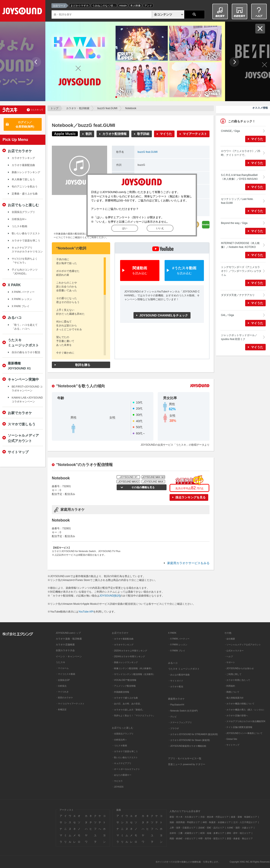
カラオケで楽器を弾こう (26, 241)
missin (123, 6)
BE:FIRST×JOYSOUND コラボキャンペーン (27, 389)
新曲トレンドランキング (26, 172)
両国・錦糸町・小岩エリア (183, 838)
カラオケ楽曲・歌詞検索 (69, 639)
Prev (36, 62)
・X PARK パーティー (179, 639)
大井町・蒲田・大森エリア (240, 828)
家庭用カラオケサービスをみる (188, 563)
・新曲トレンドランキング (125, 662)
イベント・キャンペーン (69, 656)
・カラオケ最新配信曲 (123, 639)
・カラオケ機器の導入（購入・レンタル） (245, 710)
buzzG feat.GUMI (107, 108)
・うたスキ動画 (119, 746)
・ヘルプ (229, 657)
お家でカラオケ (20, 413)
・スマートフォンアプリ (180, 722)
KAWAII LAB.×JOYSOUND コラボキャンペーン (27, 400)
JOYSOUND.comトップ (68, 633)
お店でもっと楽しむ (23, 205)
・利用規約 (230, 686)
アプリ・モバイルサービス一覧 (185, 758)
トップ (54, 108)
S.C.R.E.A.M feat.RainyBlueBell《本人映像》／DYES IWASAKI (239, 177)
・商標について (232, 692)
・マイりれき (62, 692)
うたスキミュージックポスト (23, 343)
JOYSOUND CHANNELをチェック (164, 315)
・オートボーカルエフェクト (126, 769)
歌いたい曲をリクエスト (26, 233)
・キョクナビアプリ (122, 763)
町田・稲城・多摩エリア (212, 833)
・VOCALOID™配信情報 (124, 680)
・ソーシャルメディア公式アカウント (243, 645)
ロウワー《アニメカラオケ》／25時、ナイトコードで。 (241, 153)
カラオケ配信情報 (114, 134)
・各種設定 (61, 709)
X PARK (14, 285)
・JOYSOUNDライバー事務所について (243, 733)
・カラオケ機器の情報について (239, 704)
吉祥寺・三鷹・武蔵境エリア (184, 833)
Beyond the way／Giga (234, 223)
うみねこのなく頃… (104, 6)
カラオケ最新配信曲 (23, 165)
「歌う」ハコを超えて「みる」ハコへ (25, 327)
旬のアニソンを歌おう (25, 187)
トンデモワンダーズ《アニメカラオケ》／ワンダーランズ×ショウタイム (241, 271)
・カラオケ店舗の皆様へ (236, 716)
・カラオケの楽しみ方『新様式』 (128, 710)
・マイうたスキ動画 (65, 674)
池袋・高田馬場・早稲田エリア (185, 822)
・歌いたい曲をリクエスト (125, 757)
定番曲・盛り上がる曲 (25, 194)
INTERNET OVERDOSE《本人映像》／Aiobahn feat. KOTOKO (240, 245)
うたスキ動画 (19, 226)
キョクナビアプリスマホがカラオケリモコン (27, 250)
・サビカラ (117, 781)
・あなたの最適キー (122, 775)
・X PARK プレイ (177, 651)
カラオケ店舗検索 (65, 645)
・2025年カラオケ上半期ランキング (129, 651)
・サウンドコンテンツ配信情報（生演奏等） (133, 674)
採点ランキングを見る (191, 497)
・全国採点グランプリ (123, 734)
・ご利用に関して (233, 674)
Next (234, 62)
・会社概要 (230, 639)
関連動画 (140, 271)
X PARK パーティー (23, 292)
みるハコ (15, 318)
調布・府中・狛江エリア (239, 833)
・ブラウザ (173, 728)
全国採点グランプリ (23, 212)
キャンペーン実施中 (23, 379)
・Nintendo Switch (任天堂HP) (183, 711)
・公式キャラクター (234, 651)
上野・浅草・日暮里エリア (183, 828)
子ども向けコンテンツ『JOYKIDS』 (25, 272)
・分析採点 (61, 686)
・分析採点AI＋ (119, 740)
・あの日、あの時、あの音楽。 (127, 704)
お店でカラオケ (20, 151)
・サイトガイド (176, 681)
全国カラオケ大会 (65, 650)
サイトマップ (18, 452)
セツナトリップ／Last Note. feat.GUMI (237, 201)
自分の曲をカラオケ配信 (26, 352)
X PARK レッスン (22, 299)
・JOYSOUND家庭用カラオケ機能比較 (187, 746)
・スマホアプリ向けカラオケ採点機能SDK (245, 721)
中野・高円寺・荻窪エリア (211, 838)
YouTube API (86, 612)
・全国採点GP (63, 680)
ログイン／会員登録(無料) (25, 124)
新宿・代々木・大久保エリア (184, 817)
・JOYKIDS (118, 787)
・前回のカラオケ (64, 698)
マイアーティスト (195, 134)
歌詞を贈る (83, 365)
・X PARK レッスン (178, 645)
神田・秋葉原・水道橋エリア (217, 822)
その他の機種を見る (143, 487)
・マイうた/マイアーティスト (70, 704)
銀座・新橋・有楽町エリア (244, 817)
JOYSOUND (23, 12)
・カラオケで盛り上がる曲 (125, 698)
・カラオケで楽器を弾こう (125, 751)
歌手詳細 (143, 134)
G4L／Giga (227, 315)
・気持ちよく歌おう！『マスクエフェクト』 (133, 716)
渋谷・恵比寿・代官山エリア (214, 817)
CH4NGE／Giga (230, 131)
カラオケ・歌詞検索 (78, 108)
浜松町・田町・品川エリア (211, 828)
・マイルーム (62, 668)
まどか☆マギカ (79, 6)
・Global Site (231, 739)
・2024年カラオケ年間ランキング (128, 657)
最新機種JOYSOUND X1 (19, 366)
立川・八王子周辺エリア (245, 822)
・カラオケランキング (123, 645)
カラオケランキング (23, 158)
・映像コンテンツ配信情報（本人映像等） (132, 668)
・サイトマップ (232, 745)
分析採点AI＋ (19, 219)
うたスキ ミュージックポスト (184, 669)
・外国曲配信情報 (121, 692)
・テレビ (172, 717)
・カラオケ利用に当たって (237, 680)
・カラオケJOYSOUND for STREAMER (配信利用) (193, 734)
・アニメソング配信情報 (124, 686)
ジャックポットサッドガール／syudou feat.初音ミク (239, 337)
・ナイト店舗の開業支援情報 (238, 727)
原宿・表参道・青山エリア (240, 838)
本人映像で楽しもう (23, 179)
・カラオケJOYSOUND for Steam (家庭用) (189, 740)
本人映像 (135, 6)
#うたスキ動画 (184, 271)
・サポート (230, 662)
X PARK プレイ (21, 306)
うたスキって (37, 110)
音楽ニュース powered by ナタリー (187, 764)
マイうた (166, 134)
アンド (148, 6)
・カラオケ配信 (176, 687)
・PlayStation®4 (176, 705)
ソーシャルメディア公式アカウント (23, 438)
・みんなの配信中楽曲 (179, 675)
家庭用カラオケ (176, 699)
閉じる (260, 29)
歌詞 (89, 134)
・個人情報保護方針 (234, 698)
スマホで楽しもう (22, 424)
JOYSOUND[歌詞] (110, 596)
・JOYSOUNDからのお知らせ (239, 668)
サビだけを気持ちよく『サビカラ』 (25, 261)
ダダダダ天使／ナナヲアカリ (238, 295)
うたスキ (60, 662)
